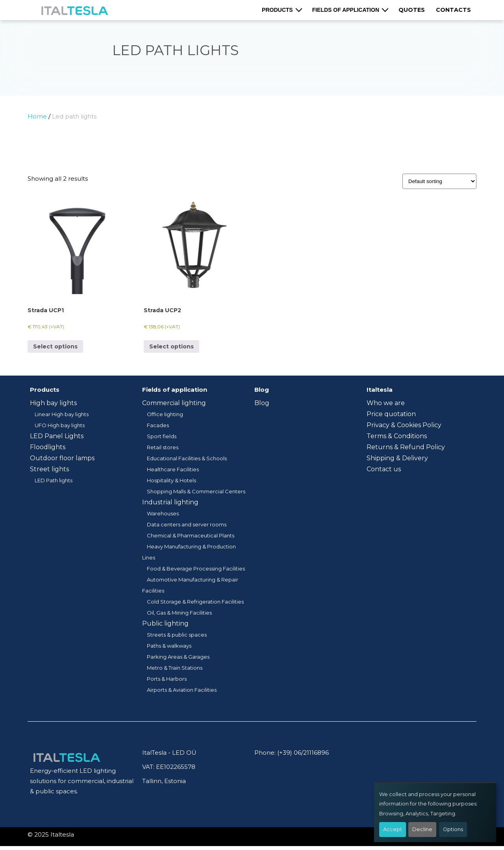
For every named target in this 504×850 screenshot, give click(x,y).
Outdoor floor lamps (62, 458)
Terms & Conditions (397, 436)
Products (277, 10)
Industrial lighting (170, 502)
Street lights (49, 469)
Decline (422, 829)
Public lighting (165, 623)
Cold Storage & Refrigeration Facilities (195, 602)
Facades (158, 425)
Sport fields (162, 436)
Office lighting (165, 414)
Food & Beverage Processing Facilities (196, 569)
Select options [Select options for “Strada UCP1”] (55, 346)
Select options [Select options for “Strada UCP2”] (171, 346)
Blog (262, 403)
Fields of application (346, 10)
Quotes (412, 10)
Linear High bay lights (62, 414)
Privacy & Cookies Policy (404, 425)
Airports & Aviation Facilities (182, 690)
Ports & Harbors (167, 679)
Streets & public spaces (177, 635)
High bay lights (53, 403)
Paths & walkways (169, 646)
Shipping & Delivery (397, 458)
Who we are (386, 403)
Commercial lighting (174, 403)
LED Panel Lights (57, 436)
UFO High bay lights (60, 425)
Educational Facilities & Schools (187, 458)
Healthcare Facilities (173, 469)
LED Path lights (54, 480)
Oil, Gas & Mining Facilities (179, 613)
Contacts (453, 10)
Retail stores (163, 447)
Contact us (384, 469)
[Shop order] (439, 181)
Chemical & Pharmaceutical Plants (191, 535)
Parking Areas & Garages (178, 657)
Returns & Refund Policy (406, 447)
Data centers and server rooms (187, 524)
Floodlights (48, 447)
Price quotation (391, 414)
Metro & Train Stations (175, 668)
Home (37, 116)
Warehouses (163, 513)
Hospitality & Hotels (171, 480)
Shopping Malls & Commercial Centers (196, 491)
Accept (393, 829)
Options (453, 829)
